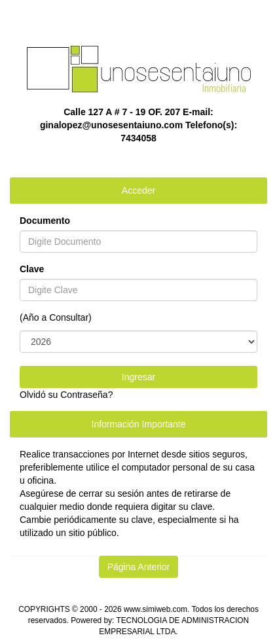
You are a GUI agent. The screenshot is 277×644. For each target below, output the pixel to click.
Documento (45, 221)
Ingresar (138, 377)
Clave (32, 269)
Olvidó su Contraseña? (66, 395)
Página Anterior (139, 567)
